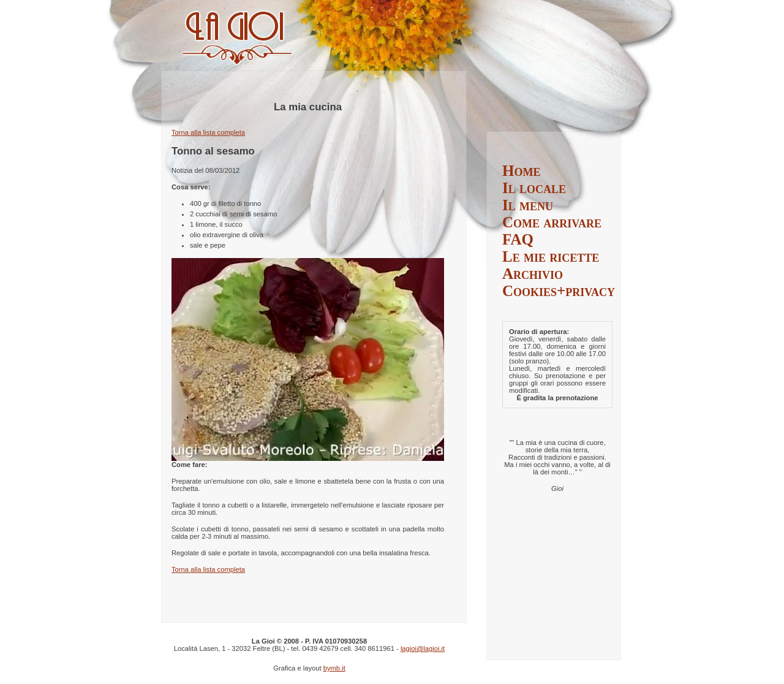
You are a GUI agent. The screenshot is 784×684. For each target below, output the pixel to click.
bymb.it (334, 668)
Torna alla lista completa (208, 132)
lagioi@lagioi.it (423, 648)
